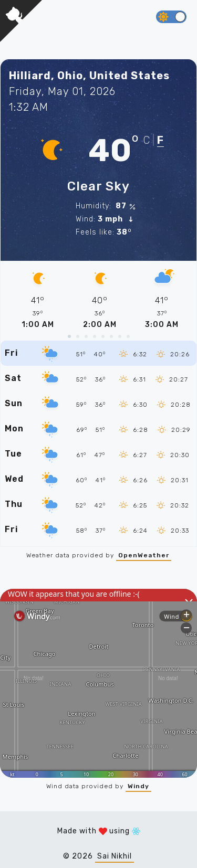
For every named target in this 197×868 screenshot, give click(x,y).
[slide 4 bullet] (78, 336)
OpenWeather (144, 555)
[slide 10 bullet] (95, 336)
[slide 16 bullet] (111, 336)
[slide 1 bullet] (69, 336)
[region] (98, 295)
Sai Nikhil (115, 856)
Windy (138, 786)
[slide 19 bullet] (120, 336)
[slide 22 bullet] (128, 336)
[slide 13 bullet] (103, 336)
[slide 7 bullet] (86, 336)
